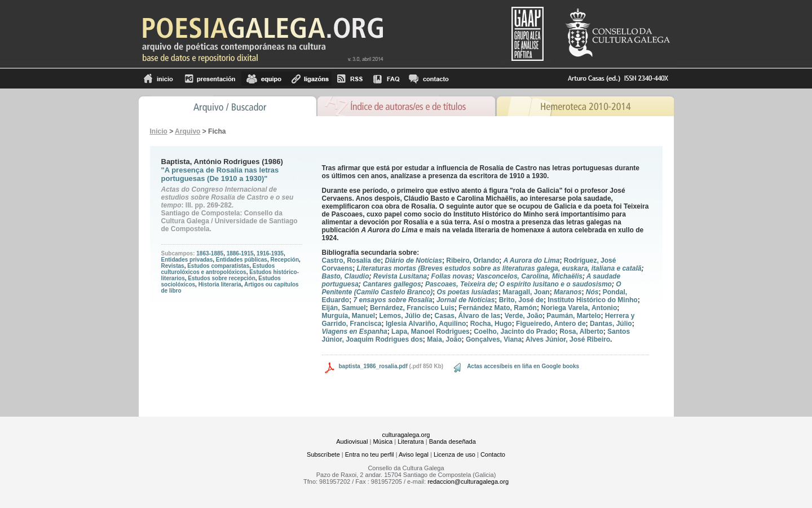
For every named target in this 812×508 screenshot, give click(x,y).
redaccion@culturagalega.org (468, 482)
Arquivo (187, 131)
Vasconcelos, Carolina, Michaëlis (529, 276)
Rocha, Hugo (491, 324)
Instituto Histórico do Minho (592, 300)
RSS (350, 79)
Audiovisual (352, 441)
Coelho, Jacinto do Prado (515, 332)
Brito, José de (521, 300)
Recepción (284, 260)
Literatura (411, 441)
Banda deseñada (453, 441)
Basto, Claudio (346, 276)
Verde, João (524, 316)
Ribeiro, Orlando (473, 260)
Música (383, 441)
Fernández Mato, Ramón (498, 308)
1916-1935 (270, 253)
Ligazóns (309, 79)
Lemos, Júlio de (405, 316)
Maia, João (444, 339)
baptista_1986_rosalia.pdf (373, 366)
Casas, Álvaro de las (468, 316)
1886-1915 (240, 253)
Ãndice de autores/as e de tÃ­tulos (407, 105)
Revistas (173, 266)
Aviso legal (414, 454)
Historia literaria (220, 284)
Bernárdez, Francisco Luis (412, 308)
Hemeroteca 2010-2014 (585, 105)
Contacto (493, 454)
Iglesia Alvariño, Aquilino (426, 324)
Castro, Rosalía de (352, 260)
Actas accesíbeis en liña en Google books (523, 366)
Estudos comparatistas (218, 266)
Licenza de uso (454, 454)
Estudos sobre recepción (221, 278)
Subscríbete (323, 454)
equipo (264, 79)
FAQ (386, 79)
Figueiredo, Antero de (551, 324)
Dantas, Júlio (611, 324)
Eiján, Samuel (344, 308)
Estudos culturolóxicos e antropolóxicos (218, 269)
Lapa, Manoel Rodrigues (431, 332)
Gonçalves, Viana (494, 339)
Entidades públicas (242, 260)
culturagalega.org (406, 435)
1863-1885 (210, 253)
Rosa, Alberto (581, 332)
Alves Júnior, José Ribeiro (568, 339)
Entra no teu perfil (370, 454)
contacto (428, 79)
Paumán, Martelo (573, 316)
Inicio (159, 79)
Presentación (210, 79)
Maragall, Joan (526, 292)
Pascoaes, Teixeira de (460, 284)
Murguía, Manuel (349, 316)
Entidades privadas (187, 260)
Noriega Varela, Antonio (579, 308)
